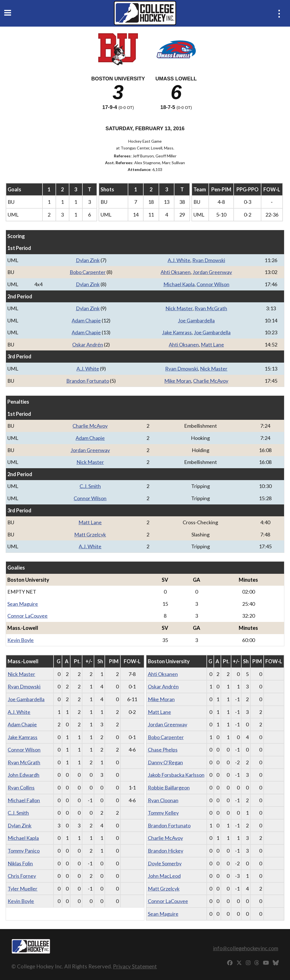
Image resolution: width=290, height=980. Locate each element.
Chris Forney (22, 876)
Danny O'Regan (165, 762)
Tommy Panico (24, 851)
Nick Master (179, 308)
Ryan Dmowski (209, 260)
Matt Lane (212, 345)
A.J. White (179, 260)
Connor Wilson (213, 284)
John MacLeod (164, 876)
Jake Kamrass (177, 332)
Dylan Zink (88, 260)
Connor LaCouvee (27, 616)
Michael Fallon (24, 800)
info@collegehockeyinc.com (246, 948)
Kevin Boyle (21, 640)
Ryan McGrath (211, 308)
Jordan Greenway (212, 272)
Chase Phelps (163, 750)
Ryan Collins (21, 788)
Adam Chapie (86, 320)
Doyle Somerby (165, 863)
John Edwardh (24, 775)
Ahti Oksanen (176, 272)
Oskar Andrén (88, 345)
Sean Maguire (23, 604)
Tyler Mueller (23, 889)
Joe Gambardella (196, 320)
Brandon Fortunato (88, 381)
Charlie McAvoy (211, 381)
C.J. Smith (90, 486)
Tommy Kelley (163, 813)
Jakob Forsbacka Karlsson (176, 775)
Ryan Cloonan (163, 800)
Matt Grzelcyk (90, 534)
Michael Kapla (179, 284)
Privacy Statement (135, 966)
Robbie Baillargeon (169, 788)
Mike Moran (178, 381)
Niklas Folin (20, 863)
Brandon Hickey (166, 851)
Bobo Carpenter (88, 272)
